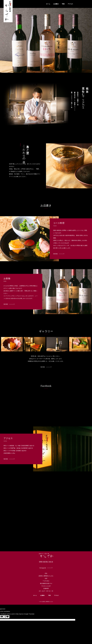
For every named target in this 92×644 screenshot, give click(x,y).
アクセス (70, 4)
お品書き (56, 4)
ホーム (48, 4)
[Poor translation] (7, 617)
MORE (59, 254)
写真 (63, 4)
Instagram (46, 568)
